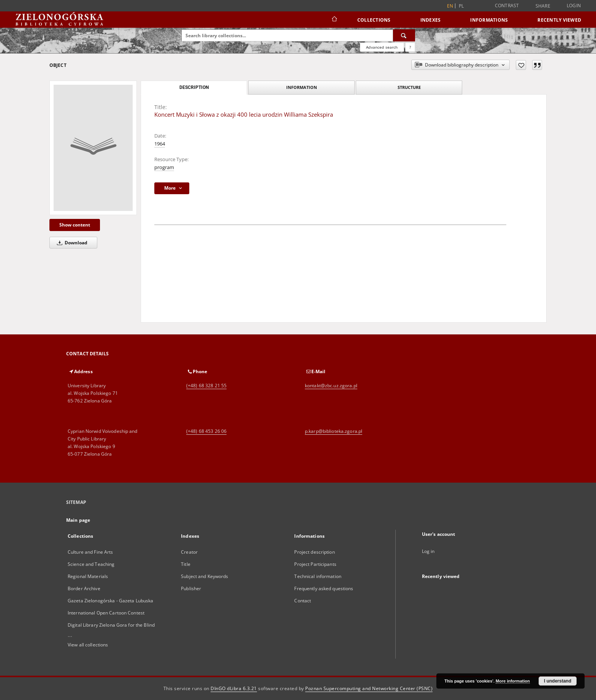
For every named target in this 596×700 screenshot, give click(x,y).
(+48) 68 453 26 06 (206, 431)
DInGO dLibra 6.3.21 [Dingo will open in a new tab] (234, 688)
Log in (428, 551)
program (164, 167)
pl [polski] (461, 6)
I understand (558, 681)
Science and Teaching (91, 564)
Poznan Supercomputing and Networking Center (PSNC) (369, 688)
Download (71, 243)
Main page (78, 520)
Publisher (191, 588)
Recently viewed (559, 20)
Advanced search (382, 47)
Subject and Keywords (204, 576)
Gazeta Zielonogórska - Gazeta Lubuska (110, 601)
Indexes (431, 20)
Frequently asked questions (324, 588)
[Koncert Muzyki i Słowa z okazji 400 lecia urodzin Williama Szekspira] (93, 148)
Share (543, 6)
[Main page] (334, 20)
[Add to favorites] (521, 65)
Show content (75, 225)
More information (513, 681)
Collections (374, 20)
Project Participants (315, 564)
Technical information (318, 576)
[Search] (404, 35)
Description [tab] (194, 87)
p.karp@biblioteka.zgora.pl (334, 431)
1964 (160, 144)
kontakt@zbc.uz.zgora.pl (331, 386)
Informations (489, 20)
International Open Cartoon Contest (106, 613)
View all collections (88, 645)
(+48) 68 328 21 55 (206, 386)
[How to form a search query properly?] (410, 47)
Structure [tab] (409, 87)
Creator (189, 552)
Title (186, 564)
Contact (303, 601)
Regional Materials (88, 576)
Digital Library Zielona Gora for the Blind (111, 625)
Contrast (507, 6)
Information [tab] (302, 87)
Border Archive (84, 588)
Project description (314, 552)
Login (574, 6)
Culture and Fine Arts (90, 552)
